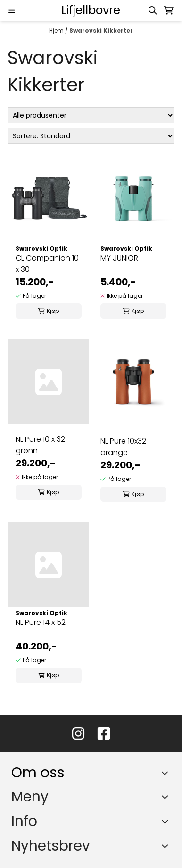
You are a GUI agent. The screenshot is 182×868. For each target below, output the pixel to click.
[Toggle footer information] (167, 773)
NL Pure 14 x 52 (41, 622)
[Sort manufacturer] (91, 115)
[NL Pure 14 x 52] (49, 565)
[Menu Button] (12, 10)
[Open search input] (153, 10)
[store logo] (91, 10)
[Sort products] (91, 136)
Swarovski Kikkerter (101, 30)
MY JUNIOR (119, 258)
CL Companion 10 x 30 (47, 264)
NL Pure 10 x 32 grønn (40, 445)
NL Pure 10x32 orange (123, 447)
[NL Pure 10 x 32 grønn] (49, 382)
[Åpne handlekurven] (169, 10)
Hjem (57, 30)
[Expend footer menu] (167, 797)
